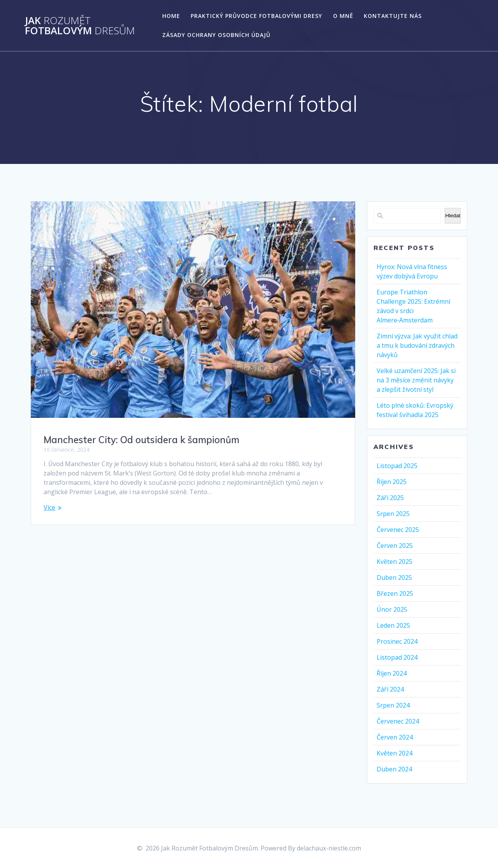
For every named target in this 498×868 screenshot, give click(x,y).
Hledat (453, 216)
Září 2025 (390, 498)
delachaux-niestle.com (329, 848)
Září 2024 (390, 689)
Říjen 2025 (392, 482)
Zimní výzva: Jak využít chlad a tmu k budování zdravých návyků (417, 345)
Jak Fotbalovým (80, 26)
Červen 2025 (395, 546)
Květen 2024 (395, 753)
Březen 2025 (395, 593)
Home (171, 16)
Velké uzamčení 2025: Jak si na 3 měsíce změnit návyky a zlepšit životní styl (416, 380)
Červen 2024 (395, 737)
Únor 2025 (392, 609)
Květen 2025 (395, 562)
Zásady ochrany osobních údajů (216, 35)
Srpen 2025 (393, 514)
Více (49, 507)
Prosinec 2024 (397, 641)
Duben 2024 (394, 769)
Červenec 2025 (398, 530)
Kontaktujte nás (393, 16)
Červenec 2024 (398, 721)
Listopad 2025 (397, 466)
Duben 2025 (394, 577)
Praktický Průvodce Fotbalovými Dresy (256, 16)
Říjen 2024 (392, 673)
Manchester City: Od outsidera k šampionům (141, 440)
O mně (343, 16)
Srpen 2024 (393, 705)
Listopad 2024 (397, 657)
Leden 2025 (393, 625)
